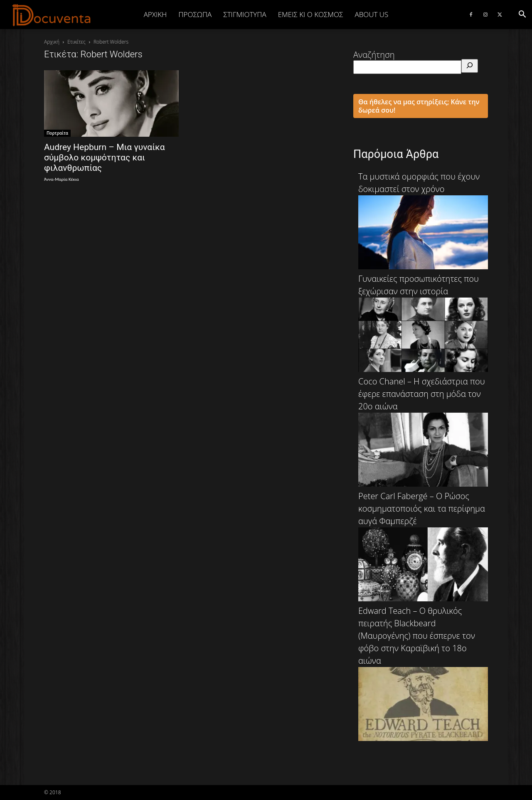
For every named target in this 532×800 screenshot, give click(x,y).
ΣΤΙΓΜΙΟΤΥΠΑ (245, 14)
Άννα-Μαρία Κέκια (62, 179)
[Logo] (52, 15)
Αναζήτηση (374, 55)
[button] (522, 14)
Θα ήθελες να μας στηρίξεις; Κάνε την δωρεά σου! (419, 106)
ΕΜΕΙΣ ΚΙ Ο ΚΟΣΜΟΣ (311, 14)
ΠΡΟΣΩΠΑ (195, 14)
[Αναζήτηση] (470, 66)
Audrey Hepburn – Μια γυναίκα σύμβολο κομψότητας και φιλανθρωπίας (105, 158)
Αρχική (155, 14)
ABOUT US (371, 14)
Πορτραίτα (57, 133)
